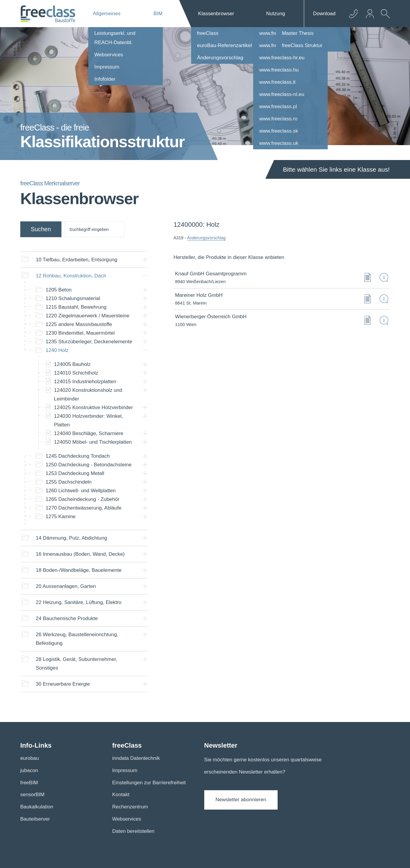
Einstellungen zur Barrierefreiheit (149, 783)
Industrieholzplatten (85, 382)
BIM (158, 14)
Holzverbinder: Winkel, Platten (89, 420)
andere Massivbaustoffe (79, 324)
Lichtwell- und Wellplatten (81, 491)
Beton (59, 290)
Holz (57, 350)
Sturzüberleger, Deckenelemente (89, 342)
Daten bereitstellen (133, 831)
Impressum (125, 770)
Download (324, 14)
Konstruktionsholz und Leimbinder (88, 395)
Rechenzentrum (130, 807)
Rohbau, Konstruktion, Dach (71, 276)
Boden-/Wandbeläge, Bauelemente (79, 570)
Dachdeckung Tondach (78, 456)
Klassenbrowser (216, 14)
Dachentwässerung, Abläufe (83, 508)
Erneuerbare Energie (63, 684)
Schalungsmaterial (73, 298)
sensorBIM (32, 795)
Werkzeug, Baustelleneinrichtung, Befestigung (77, 639)
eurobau (30, 758)
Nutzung (276, 14)
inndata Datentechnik (136, 758)
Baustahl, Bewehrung (76, 307)
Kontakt (121, 795)
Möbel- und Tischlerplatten (93, 442)
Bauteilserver (35, 819)
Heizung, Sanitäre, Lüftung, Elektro (79, 602)
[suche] (95, 229)
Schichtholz (76, 373)
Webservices (127, 819)
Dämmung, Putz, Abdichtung (71, 538)
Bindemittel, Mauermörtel (80, 333)
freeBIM (29, 783)
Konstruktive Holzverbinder (93, 407)
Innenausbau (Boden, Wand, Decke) (80, 554)
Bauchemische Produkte (67, 618)
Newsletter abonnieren (241, 800)
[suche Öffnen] (384, 18)
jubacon (29, 770)
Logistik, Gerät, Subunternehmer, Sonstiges (76, 664)
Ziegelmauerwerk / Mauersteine (88, 316)
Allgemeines (107, 14)
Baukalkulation (37, 807)
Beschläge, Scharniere (89, 433)
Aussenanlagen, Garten (66, 586)
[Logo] (48, 14)
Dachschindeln (69, 482)
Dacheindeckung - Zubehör (83, 499)
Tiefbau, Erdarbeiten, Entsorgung (76, 260)
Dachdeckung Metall (75, 473)
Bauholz (72, 364)
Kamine (61, 517)
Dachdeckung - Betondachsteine (89, 465)
